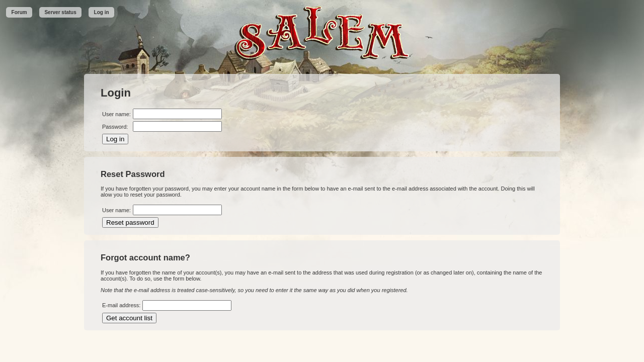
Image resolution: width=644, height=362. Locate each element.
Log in (102, 12)
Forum (19, 12)
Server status (60, 12)
